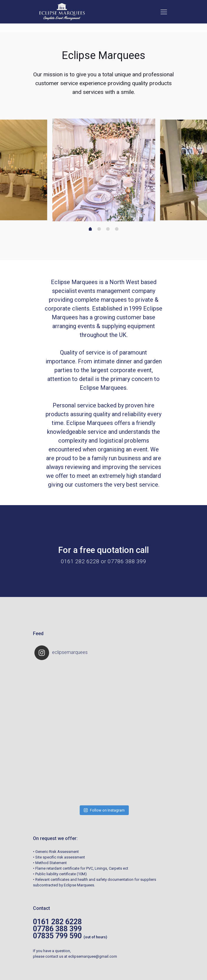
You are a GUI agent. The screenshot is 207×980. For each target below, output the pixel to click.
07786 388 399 (57, 883)
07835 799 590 (57, 890)
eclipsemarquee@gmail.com (93, 911)
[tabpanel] (104, 170)
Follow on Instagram (104, 764)
